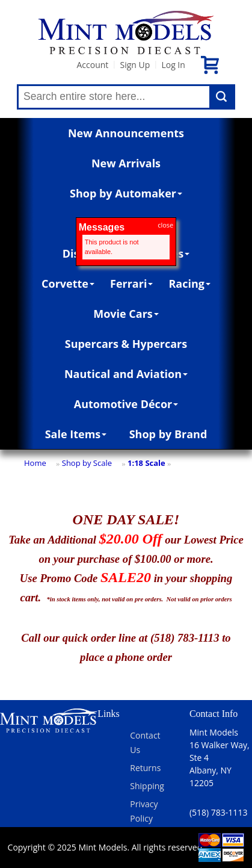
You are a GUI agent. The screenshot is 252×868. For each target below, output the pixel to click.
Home (35, 463)
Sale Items (76, 434)
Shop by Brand (168, 434)
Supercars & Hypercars (126, 344)
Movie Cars (126, 314)
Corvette (68, 284)
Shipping (147, 786)
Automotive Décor (126, 404)
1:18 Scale (146, 463)
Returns (145, 768)
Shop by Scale (87, 463)
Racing (189, 284)
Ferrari (131, 284)
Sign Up (135, 65)
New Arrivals (126, 163)
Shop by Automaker (126, 193)
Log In (173, 65)
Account (92, 65)
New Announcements (126, 133)
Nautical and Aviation (126, 374)
